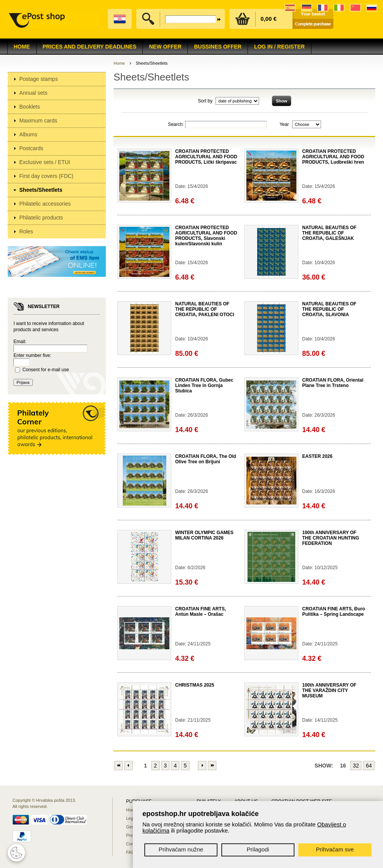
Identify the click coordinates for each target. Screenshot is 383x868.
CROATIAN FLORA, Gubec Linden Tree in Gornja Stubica (204, 385)
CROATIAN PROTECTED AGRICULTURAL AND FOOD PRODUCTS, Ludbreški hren (333, 157)
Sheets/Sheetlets (41, 190)
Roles (26, 231)
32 (356, 766)
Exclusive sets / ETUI (45, 162)
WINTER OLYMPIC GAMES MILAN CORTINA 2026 (204, 535)
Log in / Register (279, 47)
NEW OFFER (165, 47)
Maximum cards (38, 121)
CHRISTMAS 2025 (195, 685)
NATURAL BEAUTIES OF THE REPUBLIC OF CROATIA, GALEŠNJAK (329, 233)
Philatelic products (41, 218)
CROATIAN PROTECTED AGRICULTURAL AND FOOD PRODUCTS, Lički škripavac (206, 157)
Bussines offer (218, 47)
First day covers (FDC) (46, 176)
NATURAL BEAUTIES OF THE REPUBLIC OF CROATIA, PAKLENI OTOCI (205, 309)
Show (282, 101)
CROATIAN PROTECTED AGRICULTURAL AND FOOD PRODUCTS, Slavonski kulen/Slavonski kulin (206, 236)
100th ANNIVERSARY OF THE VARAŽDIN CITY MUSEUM (329, 690)
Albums (28, 134)
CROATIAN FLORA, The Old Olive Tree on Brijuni (206, 459)
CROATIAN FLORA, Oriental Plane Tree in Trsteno (333, 383)
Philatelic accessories (45, 204)
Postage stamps (38, 79)
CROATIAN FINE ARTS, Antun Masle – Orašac (201, 612)
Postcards (31, 148)
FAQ (130, 852)
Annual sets (33, 93)
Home (22, 47)
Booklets (30, 107)
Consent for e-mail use (46, 370)
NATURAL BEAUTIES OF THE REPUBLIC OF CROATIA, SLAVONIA (329, 309)
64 (369, 766)
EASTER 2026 (317, 456)
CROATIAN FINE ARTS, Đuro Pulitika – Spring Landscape (334, 612)
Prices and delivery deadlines (90, 47)
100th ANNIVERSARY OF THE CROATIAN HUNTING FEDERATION (331, 538)
